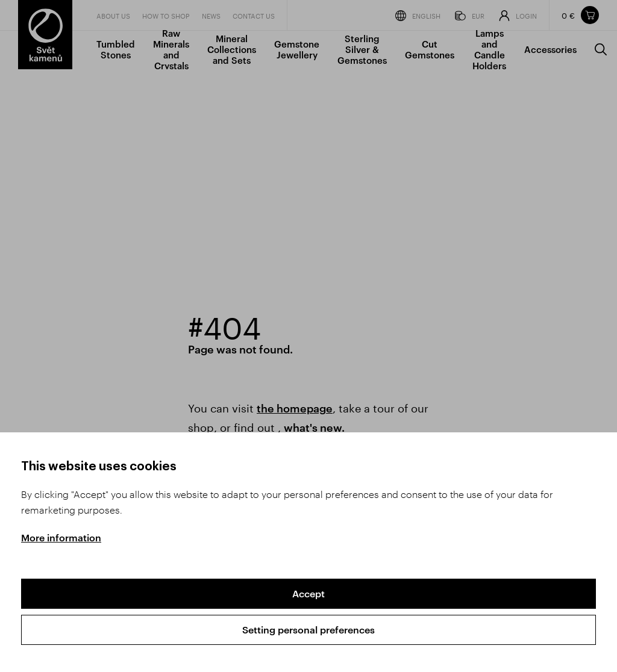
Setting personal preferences (308, 630)
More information (61, 537)
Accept (308, 593)
